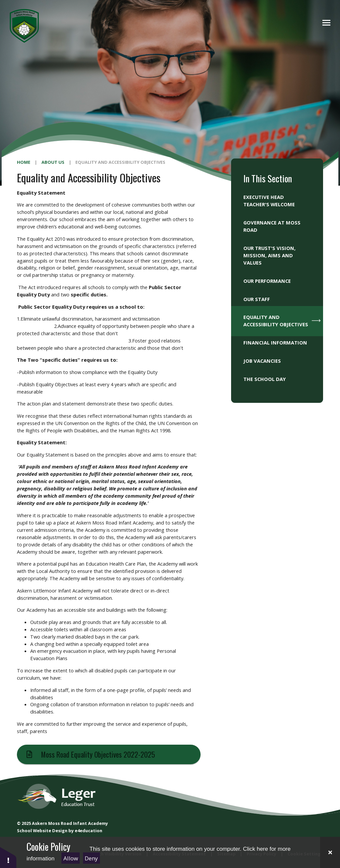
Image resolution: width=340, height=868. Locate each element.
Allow (71, 858)
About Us (53, 162)
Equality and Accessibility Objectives (120, 162)
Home (24, 162)
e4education (88, 831)
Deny (91, 858)
